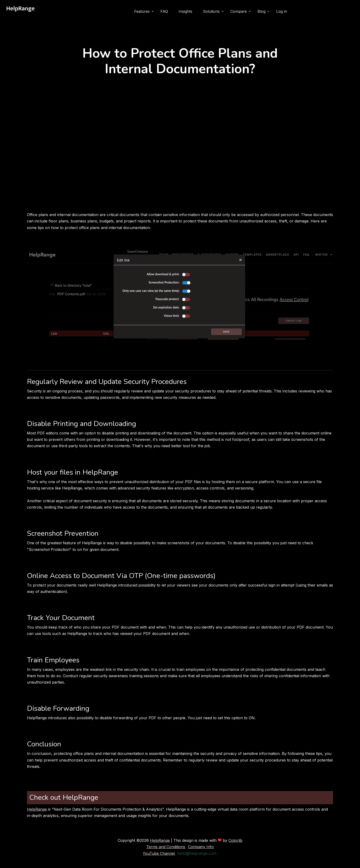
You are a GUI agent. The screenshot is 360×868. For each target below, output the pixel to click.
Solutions (211, 11)
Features (142, 11)
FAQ (164, 11)
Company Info (201, 847)
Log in (282, 11)
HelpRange (37, 809)
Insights (185, 11)
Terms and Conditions (166, 847)
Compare (239, 11)
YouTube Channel (159, 853)
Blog (261, 11)
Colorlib (235, 840)
